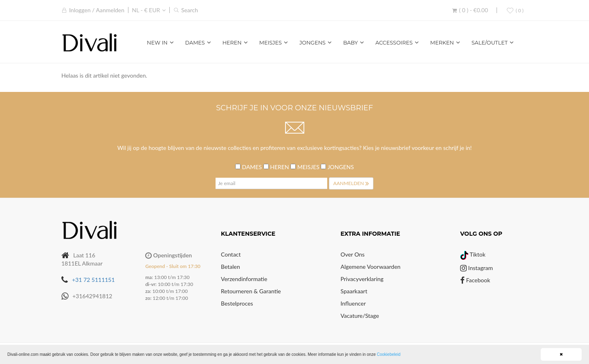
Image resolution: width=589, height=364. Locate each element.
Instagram (477, 268)
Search (190, 10)
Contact (231, 254)
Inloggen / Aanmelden (97, 10)
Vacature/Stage (360, 316)
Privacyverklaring (362, 279)
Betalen (230, 267)
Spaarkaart (354, 291)
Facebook (475, 280)
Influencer (353, 303)
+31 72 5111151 (93, 280)
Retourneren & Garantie (251, 291)
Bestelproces (237, 303)
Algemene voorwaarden (371, 267)
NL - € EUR (146, 10)
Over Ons (353, 254)
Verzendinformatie (244, 279)
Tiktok (473, 254)
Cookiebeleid (389, 354)
